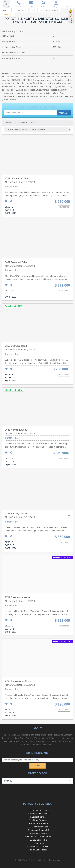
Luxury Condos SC (38, 840)
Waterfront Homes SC (38, 833)
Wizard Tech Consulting (32, 860)
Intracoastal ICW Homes (38, 846)
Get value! (64, 113)
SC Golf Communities (38, 827)
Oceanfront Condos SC (38, 830)
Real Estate (19, 10)
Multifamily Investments (38, 814)
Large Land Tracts (38, 850)
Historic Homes (38, 843)
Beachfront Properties (38, 820)
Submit (37, 766)
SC (32, 10)
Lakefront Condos (38, 817)
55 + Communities (38, 810)
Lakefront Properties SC (38, 823)
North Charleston (48, 10)
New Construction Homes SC (38, 837)
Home (5, 10)
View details (64, 207)
